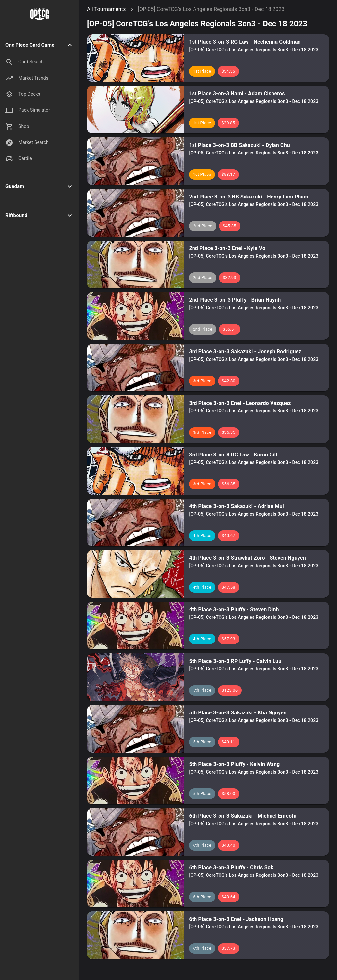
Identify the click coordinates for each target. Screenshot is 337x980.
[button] (39, 45)
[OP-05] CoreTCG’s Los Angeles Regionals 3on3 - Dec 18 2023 (211, 9)
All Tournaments (106, 9)
